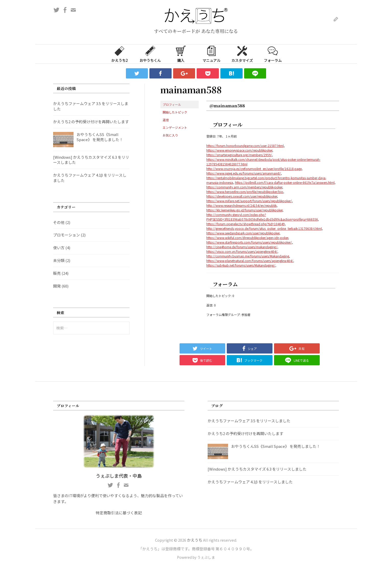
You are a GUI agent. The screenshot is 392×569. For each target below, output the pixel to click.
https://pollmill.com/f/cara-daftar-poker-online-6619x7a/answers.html (285, 182)
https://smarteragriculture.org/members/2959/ (239, 155)
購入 (181, 54)
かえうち (195, 540)
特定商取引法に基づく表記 (119, 513)
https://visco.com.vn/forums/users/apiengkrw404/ (242, 251)
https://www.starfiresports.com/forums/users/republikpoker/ (249, 242)
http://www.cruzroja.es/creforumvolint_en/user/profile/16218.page (254, 169)
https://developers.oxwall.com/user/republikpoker (242, 196)
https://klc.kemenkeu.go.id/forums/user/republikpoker (244, 210)
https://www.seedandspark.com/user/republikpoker (243, 233)
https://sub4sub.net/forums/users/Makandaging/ (241, 265)
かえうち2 (120, 54)
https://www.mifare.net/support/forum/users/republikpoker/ (249, 201)
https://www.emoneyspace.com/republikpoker (239, 150)
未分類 (59, 260)
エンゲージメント (175, 127)
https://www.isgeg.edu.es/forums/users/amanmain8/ (244, 173)
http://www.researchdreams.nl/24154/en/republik (241, 205)
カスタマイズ (242, 54)
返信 (166, 120)
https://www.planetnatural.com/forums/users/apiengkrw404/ (250, 261)
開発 (57, 286)
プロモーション (67, 235)
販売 (57, 273)
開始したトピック (175, 112)
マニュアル (211, 54)
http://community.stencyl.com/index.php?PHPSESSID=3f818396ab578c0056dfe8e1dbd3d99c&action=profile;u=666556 (262, 217)
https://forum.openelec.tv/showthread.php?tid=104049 (246, 224)
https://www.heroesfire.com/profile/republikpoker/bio (245, 192)
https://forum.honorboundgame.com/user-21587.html (245, 146)
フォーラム (273, 54)
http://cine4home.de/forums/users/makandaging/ (242, 247)
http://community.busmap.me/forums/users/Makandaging (248, 256)
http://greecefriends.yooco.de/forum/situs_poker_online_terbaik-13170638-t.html (264, 228)
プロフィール (172, 104)
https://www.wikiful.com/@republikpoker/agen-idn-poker (247, 238)
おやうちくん (150, 54)
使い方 (59, 248)
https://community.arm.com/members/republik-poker (244, 187)
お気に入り (170, 135)
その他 (59, 222)
